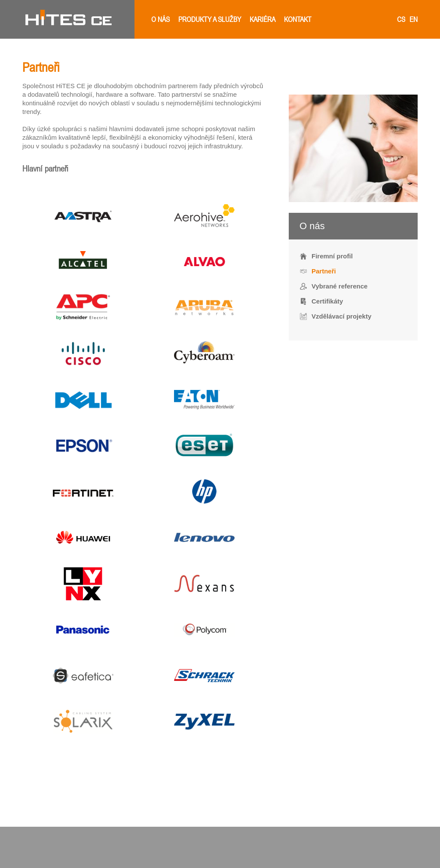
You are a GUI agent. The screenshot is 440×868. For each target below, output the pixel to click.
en (414, 19)
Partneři (324, 271)
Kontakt (298, 19)
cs (401, 19)
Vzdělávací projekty (341, 316)
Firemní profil (332, 256)
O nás (160, 19)
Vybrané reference (339, 286)
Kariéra (263, 19)
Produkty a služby (210, 19)
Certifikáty (327, 301)
